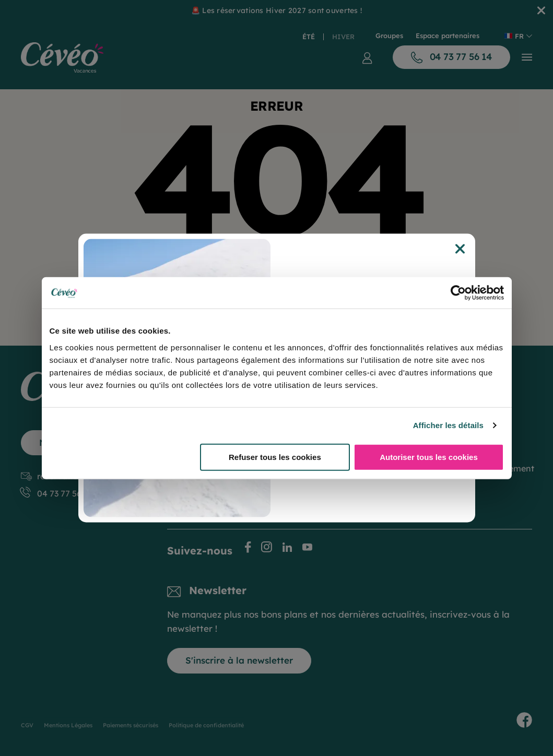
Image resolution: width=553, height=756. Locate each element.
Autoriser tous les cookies (429, 457)
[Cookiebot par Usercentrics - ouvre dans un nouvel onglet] (458, 293)
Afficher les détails (448, 425)
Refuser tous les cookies (275, 457)
